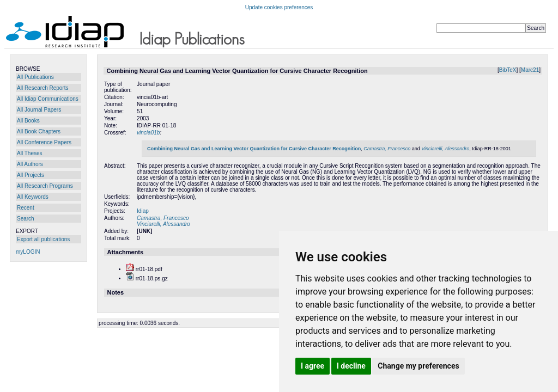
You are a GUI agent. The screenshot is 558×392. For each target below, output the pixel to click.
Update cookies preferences (279, 7)
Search (26, 219)
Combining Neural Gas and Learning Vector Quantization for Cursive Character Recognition (254, 149)
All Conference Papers (44, 142)
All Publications (35, 77)
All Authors (30, 164)
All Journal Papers (39, 110)
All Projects (31, 175)
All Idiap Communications (48, 99)
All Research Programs (45, 186)
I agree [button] (313, 366)
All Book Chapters (39, 131)
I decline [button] (351, 366)
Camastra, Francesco (387, 149)
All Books (28, 121)
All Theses (30, 153)
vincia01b (148, 133)
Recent (26, 208)
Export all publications (43, 239)
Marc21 (530, 70)
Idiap (143, 211)
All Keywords (33, 197)
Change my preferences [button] (418, 366)
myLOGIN (28, 252)
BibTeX (508, 70)
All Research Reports (43, 88)
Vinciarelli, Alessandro (445, 149)
